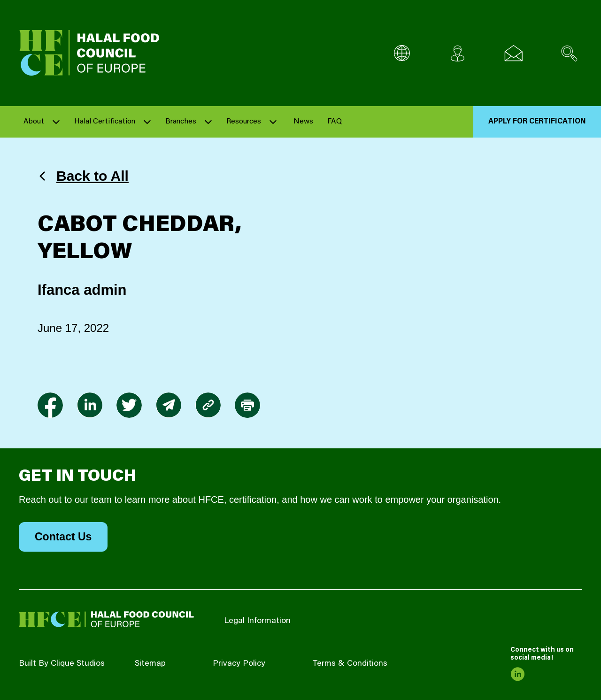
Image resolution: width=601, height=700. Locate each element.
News (303, 122)
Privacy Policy (239, 664)
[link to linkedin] (90, 405)
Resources (244, 122)
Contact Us (63, 537)
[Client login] (458, 53)
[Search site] (569, 53)
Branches (181, 122)
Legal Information (257, 621)
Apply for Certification (537, 122)
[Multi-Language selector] (402, 53)
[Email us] (513, 53)
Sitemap (150, 664)
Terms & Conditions (350, 664)
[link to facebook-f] (50, 405)
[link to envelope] (169, 405)
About (34, 122)
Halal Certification (105, 122)
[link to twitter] (129, 405)
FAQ (335, 122)
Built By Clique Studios (62, 664)
